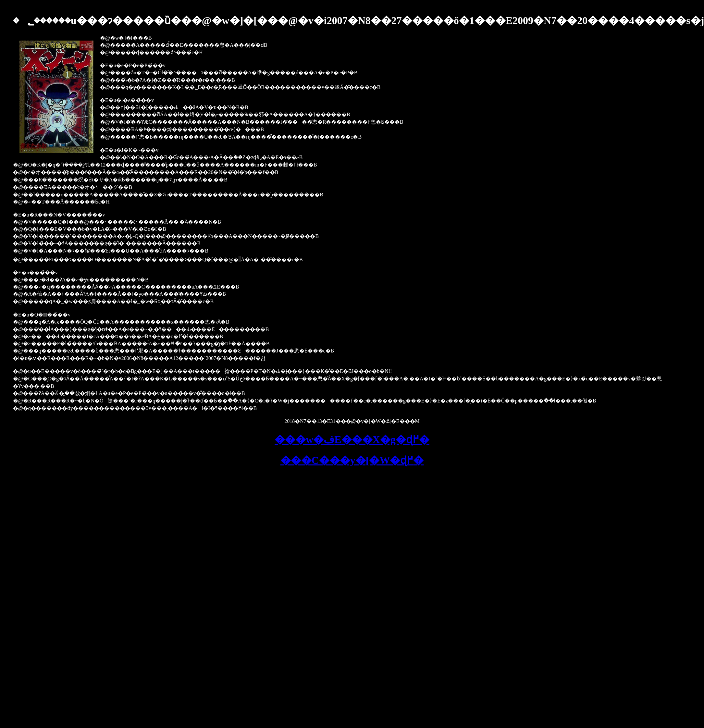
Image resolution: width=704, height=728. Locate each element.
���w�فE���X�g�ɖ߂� (352, 439)
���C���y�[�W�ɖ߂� (352, 460)
